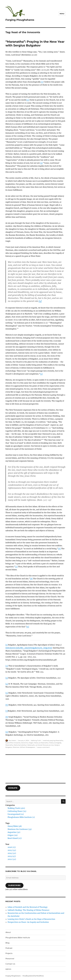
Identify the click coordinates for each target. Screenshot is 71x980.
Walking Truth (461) (16, 808)
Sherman (16, 747)
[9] (28, 627)
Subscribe (14, 885)
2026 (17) (12, 847)
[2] (28, 100)
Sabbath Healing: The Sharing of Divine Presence (28, 910)
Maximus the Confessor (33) (20, 829)
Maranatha (9, 745)
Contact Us (10, 964)
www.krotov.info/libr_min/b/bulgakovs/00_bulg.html (29, 648)
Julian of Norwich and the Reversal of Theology (28, 907)
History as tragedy (55, 743)
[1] (42, 82)
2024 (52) (12, 853)
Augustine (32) (14, 832)
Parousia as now (48, 745)
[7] (16, 567)
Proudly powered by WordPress (33, 976)
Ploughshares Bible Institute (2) (21, 817)
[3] (41, 163)
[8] (31, 579)
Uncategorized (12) (16, 814)
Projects (9, 953)
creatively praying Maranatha (53, 740)
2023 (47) (12, 856)
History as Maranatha (41, 743)
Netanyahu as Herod (35, 745)
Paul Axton (12, 740)
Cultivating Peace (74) (17, 811)
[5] (41, 374)
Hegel (31, 743)
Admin (8, 969)
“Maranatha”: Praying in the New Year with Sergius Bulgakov (35, 43)
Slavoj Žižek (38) (15, 826)
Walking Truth (36, 740)
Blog (7, 943)
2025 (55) (12, 850)
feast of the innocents (13, 743)
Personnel (10, 959)
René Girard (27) (15, 838)
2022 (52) (12, 859)
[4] (40, 301)
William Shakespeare (28, 747)
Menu (62, 14)
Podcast (9, 948)
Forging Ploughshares (20, 20)
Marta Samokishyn (20, 745)
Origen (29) (13, 835)
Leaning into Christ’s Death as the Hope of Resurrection (31, 919)
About (8, 932)
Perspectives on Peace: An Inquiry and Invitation (28, 922)
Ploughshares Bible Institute (18, 938)
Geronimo (25, 743)
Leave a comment (43, 747)
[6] (59, 549)
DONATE (13, 788)
